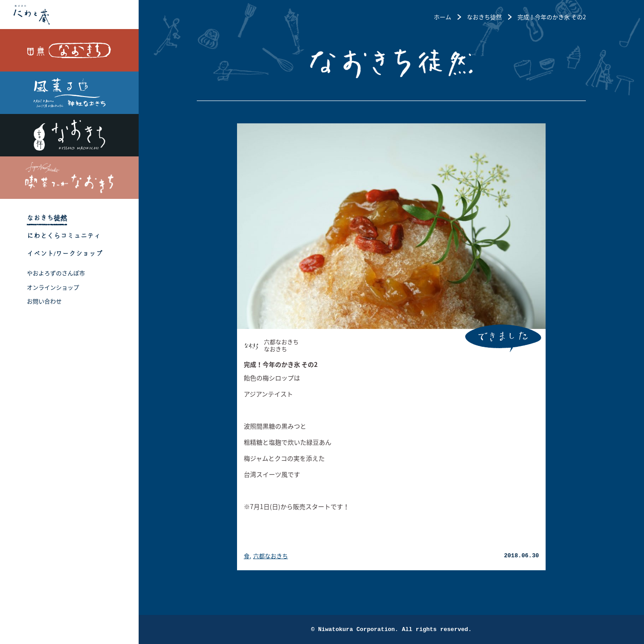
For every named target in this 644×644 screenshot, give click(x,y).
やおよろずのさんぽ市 (56, 273)
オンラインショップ (53, 287)
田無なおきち (69, 50)
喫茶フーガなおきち (69, 178)
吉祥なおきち (69, 135)
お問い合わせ (44, 301)
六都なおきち (271, 556)
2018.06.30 (521, 556)
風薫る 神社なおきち (69, 93)
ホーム (443, 17)
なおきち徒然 (47, 218)
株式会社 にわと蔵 (69, 15)
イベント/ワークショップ (65, 254)
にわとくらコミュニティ (64, 236)
